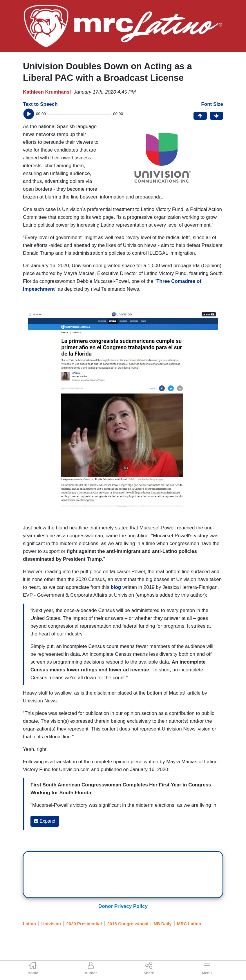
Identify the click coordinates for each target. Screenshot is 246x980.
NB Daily (163, 924)
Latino (29, 924)
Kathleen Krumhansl (47, 92)
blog (116, 587)
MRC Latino (189, 924)
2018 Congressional (128, 924)
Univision (51, 924)
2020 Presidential (84, 924)
